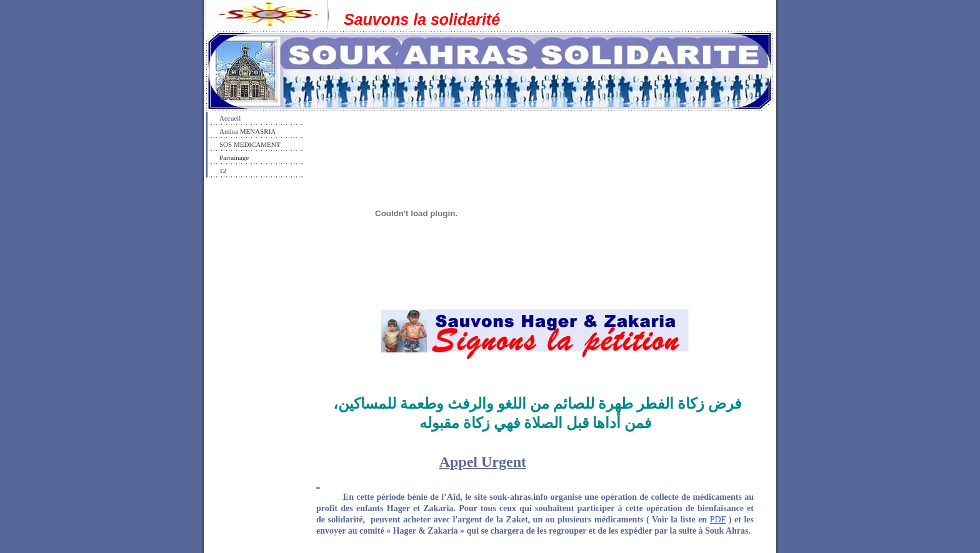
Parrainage (234, 157)
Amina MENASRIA (247, 131)
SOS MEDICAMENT (250, 144)
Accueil (230, 118)
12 (223, 171)
